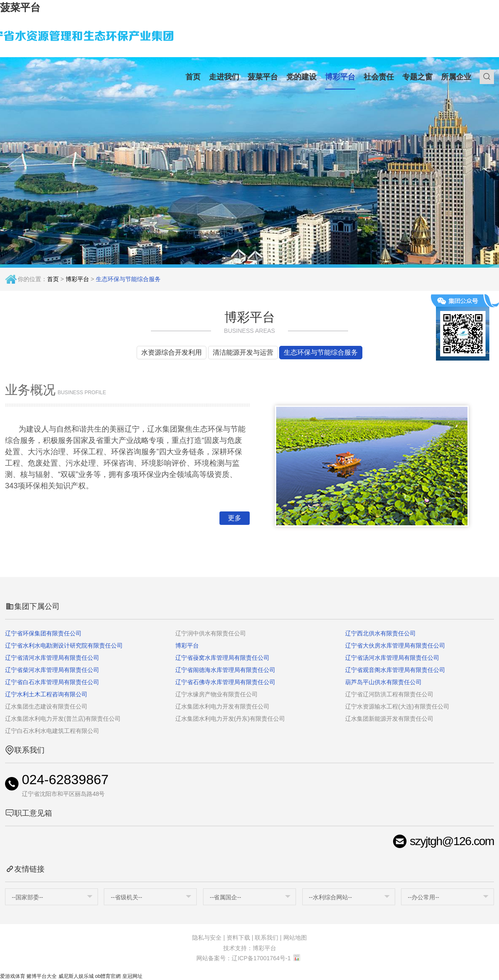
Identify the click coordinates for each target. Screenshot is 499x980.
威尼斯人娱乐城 (76, 976)
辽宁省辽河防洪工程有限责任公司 (389, 694)
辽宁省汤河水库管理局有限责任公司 (392, 658)
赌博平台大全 (42, 976)
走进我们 (224, 77)
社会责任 (379, 77)
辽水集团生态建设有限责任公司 (46, 706)
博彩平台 (340, 77)
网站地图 (295, 938)
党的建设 (301, 77)
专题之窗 (417, 77)
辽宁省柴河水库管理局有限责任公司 (52, 670)
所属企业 (456, 77)
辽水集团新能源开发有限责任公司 (389, 719)
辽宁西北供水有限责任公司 (380, 633)
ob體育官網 (108, 976)
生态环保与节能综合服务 (321, 352)
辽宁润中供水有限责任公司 (211, 633)
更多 (235, 518)
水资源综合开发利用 (172, 352)
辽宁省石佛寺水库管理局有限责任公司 (225, 682)
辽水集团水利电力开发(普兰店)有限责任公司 (63, 719)
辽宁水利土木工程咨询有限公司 (46, 694)
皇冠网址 (132, 976)
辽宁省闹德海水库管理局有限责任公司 (225, 670)
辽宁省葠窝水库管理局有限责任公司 (222, 658)
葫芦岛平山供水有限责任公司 (383, 682)
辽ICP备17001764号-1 (261, 958)
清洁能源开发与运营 (243, 352)
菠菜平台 (20, 7)
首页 (193, 77)
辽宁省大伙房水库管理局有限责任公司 (395, 645)
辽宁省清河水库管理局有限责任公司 (52, 658)
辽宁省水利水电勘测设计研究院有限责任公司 (64, 645)
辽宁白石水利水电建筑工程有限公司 (52, 731)
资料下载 (238, 938)
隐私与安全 (207, 938)
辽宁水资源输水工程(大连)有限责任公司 (397, 706)
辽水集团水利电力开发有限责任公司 (222, 706)
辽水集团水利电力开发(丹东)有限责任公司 (230, 719)
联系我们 (267, 938)
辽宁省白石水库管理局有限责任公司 (52, 682)
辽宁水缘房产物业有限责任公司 (216, 694)
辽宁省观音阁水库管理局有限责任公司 (395, 670)
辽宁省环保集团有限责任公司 (43, 633)
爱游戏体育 (13, 976)
